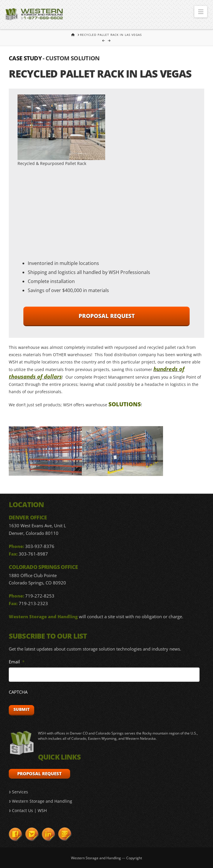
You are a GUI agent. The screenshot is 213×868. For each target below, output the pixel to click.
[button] (201, 12)
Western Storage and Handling (40, 801)
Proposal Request (107, 316)
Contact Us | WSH (28, 810)
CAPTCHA (18, 692)
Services (18, 792)
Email (17, 662)
